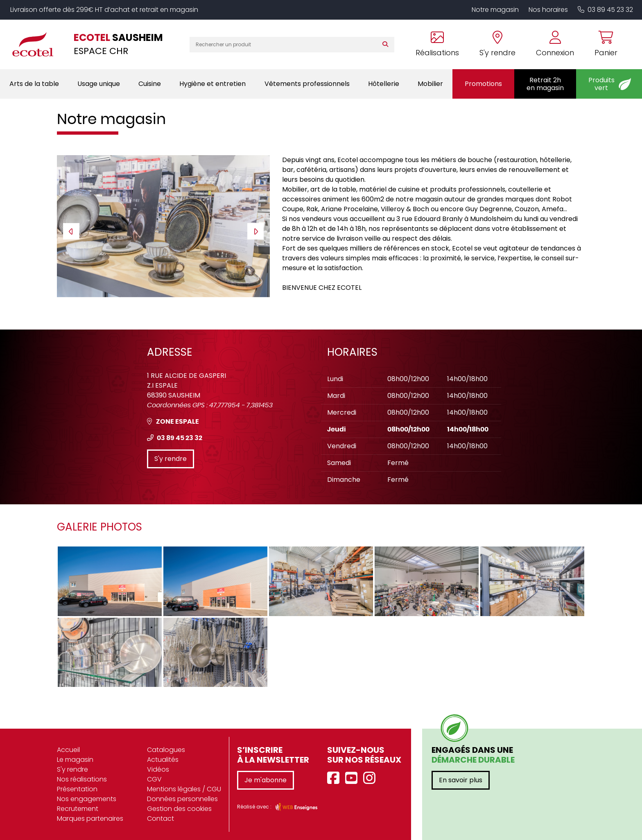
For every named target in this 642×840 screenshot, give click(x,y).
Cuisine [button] (150, 84)
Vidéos (158, 769)
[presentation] (71, 231)
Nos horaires (548, 10)
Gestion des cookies (179, 809)
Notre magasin (495, 10)
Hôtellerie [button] (384, 84)
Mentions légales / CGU (184, 789)
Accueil (68, 750)
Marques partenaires (90, 819)
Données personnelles (182, 799)
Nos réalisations (82, 779)
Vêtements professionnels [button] (307, 84)
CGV (154, 779)
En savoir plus (461, 780)
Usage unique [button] (99, 84)
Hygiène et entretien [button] (212, 84)
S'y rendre (171, 459)
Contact (160, 819)
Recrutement (78, 809)
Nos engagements (87, 799)
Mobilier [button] (430, 84)
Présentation (77, 789)
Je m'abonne (266, 780)
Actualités (163, 760)
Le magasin (75, 760)
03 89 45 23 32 (605, 10)
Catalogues (166, 750)
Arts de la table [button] (34, 84)
